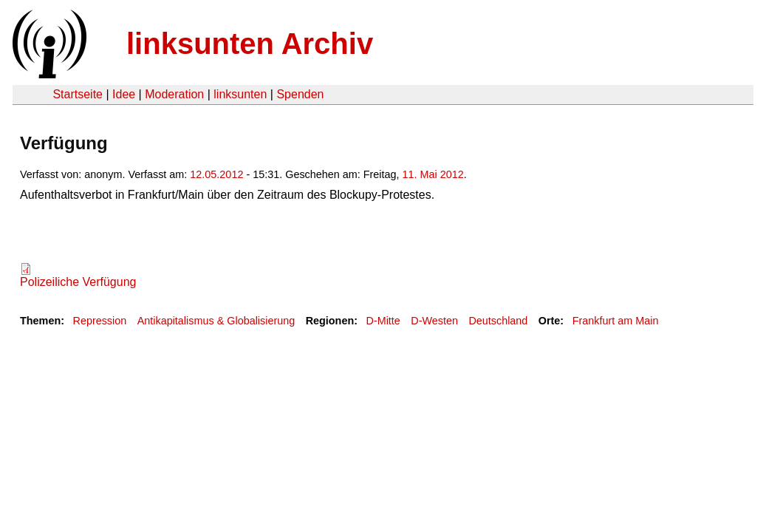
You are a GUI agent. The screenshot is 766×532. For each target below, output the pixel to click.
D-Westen (434, 321)
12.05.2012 (216, 174)
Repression (99, 321)
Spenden (300, 94)
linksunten (240, 94)
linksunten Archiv (250, 44)
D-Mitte (383, 321)
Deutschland (498, 321)
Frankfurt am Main (616, 321)
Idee (124, 94)
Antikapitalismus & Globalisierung (216, 321)
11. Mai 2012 (433, 174)
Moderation (174, 94)
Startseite (78, 94)
